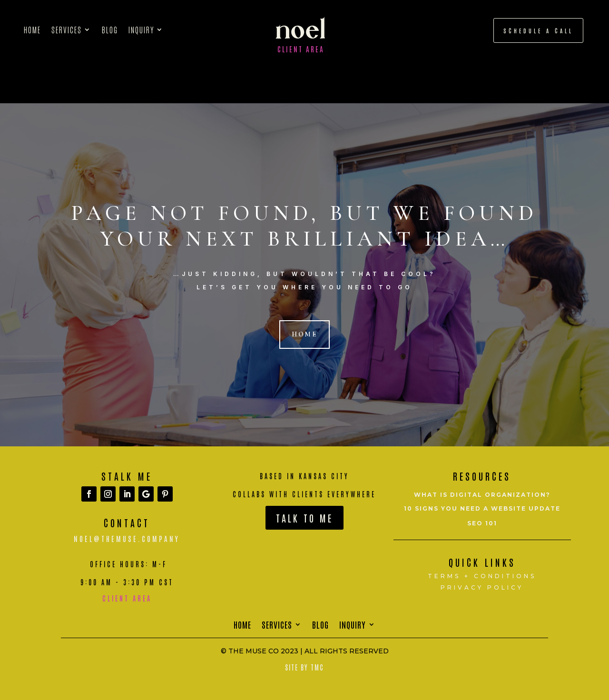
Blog (110, 30)
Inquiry (141, 30)
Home (32, 30)
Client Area (301, 49)
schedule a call (538, 30)
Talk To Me (304, 518)
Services (67, 30)
